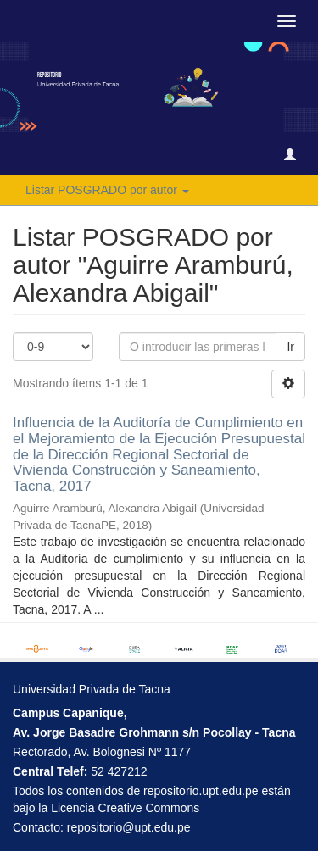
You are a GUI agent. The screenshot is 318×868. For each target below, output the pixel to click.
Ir (290, 347)
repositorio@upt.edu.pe (129, 827)
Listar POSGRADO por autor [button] (107, 190)
